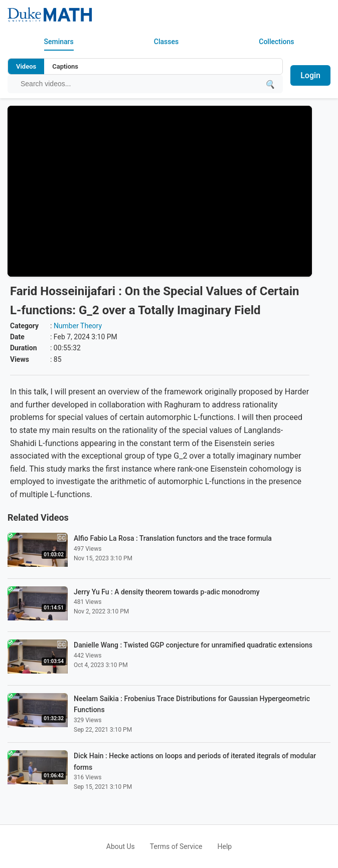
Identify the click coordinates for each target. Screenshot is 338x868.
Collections (276, 42)
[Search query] (140, 84)
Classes (166, 42)
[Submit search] (270, 84)
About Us (121, 846)
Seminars (59, 42)
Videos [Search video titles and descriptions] (26, 66)
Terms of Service (176, 846)
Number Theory (78, 326)
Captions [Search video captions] (65, 66)
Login (310, 75)
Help (225, 846)
